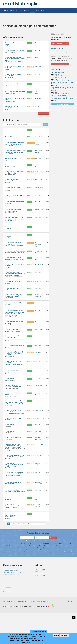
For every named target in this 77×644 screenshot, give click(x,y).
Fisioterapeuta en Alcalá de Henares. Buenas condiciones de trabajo (15, 59)
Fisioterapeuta (9, 397)
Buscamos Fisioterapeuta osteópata (13, 412)
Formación (26, 10)
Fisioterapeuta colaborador (13, 458)
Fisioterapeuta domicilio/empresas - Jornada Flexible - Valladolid (14, 487)
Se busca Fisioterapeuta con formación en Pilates (14, 218)
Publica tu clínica (7, 617)
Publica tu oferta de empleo (10, 615)
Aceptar (56, 636)
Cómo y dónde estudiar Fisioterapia (12, 598)
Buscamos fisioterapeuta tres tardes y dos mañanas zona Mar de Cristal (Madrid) (15, 227)
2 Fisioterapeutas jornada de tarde (14, 195)
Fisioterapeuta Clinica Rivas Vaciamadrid (13, 253)
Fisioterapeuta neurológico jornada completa (13, 353)
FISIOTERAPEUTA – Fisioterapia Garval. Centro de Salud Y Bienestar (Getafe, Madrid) (15, 467)
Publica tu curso (7, 613)
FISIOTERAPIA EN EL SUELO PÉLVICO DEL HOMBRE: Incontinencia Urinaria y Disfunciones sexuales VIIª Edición (62, 96)
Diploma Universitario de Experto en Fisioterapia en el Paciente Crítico (62, 89)
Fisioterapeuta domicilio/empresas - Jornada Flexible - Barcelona (14, 531)
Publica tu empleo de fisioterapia (60, 43)
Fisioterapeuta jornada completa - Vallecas (15, 236)
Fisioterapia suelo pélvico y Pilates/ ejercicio (13, 86)
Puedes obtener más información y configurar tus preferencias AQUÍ (26, 641)
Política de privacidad (43, 627)
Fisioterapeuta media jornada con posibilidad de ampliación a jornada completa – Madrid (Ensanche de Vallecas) (14, 328)
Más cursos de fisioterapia (63, 104)
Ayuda (18, 627)
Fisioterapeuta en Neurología (14, 269)
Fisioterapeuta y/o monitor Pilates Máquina (13, 506)
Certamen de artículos (39, 598)
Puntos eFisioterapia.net (39, 600)
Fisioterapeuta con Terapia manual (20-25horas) (13, 431)
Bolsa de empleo (57, 49)
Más (42, 10)
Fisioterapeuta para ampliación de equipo (14, 210)
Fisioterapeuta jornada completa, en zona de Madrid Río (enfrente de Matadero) (15, 286)
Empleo (32, 10)
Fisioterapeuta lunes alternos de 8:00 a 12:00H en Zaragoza (15, 148)
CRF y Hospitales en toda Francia (15, 94)
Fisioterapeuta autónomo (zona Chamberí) (15, 338)
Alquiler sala (8, 134)
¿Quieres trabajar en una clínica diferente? (14, 277)
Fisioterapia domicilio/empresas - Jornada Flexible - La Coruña (15, 478)
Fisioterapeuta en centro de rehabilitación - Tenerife (13, 309)
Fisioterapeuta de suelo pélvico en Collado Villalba (14, 179)
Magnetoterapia (14, 10)
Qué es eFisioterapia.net (9, 594)
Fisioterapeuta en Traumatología (15, 261)
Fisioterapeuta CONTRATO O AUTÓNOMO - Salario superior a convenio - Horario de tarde (15, 380)
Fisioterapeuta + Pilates (12, 301)
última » (42, 549)
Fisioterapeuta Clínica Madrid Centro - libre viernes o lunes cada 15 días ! (14, 371)
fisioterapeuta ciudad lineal (13, 164)
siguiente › (36, 549)
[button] (74, 10)
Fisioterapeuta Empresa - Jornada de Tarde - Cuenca (13, 187)
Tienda (21, 10)
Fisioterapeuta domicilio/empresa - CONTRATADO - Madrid (12, 541)
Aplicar (45, 128)
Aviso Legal (6, 627)
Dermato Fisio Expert (58, 72)
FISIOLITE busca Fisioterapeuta (14, 362)
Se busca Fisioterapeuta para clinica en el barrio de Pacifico (14, 496)
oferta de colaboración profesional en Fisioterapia (13, 404)
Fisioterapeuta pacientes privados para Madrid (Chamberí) (15, 515)
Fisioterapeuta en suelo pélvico (14, 51)
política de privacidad (46, 566)
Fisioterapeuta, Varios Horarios (14, 203)
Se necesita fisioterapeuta (13, 294)
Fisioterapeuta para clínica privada (13, 389)
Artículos (6, 10)
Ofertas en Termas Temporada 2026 (14, 102)
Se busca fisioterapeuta (12, 345)
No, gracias (65, 636)
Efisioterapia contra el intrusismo (11, 596)
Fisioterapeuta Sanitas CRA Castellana (13, 318)
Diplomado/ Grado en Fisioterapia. (11, 110)
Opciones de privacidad (39, 632)
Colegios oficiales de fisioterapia (11, 600)
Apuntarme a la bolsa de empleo (60, 64)
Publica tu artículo (38, 596)
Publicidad (24, 627)
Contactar (13, 627)
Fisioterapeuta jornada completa (15, 522)
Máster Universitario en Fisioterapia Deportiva (59, 77)
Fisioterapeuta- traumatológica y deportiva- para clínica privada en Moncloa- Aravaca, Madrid (15, 422)
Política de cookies (32, 627)
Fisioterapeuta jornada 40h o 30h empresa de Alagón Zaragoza (15, 156)
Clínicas (38, 10)
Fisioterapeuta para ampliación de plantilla (14, 68)
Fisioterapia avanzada (12, 170)
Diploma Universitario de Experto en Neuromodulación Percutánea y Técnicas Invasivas (63, 82)
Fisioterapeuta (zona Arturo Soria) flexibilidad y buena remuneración (13, 77)
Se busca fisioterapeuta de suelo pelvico (15, 44)
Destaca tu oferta (42, 117)
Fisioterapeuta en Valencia (13, 438)
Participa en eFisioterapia (40, 594)
